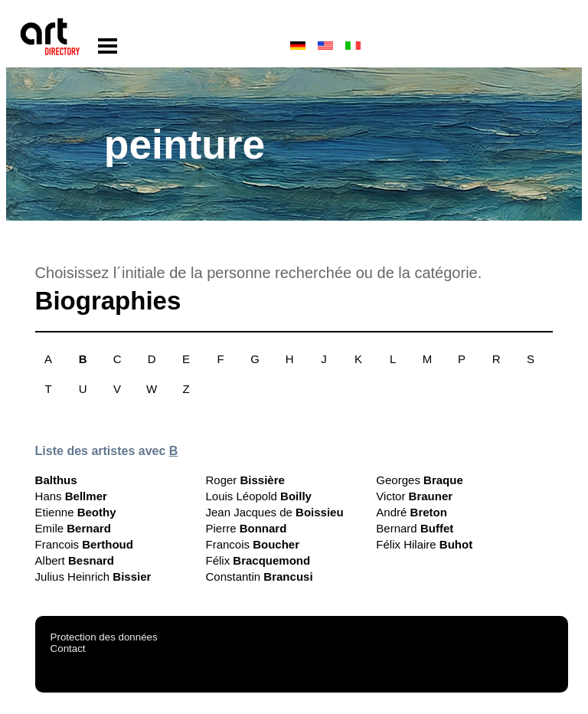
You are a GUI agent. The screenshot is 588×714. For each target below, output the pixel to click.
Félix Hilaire (424, 544)
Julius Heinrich (93, 576)
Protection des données (104, 637)
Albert (75, 560)
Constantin (259, 576)
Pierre (246, 528)
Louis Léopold (258, 496)
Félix (258, 560)
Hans (71, 496)
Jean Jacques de (274, 512)
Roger (245, 480)
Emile (73, 528)
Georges (419, 480)
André (412, 512)
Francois (84, 544)
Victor (414, 496)
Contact (68, 648)
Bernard (415, 528)
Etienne (76, 512)
